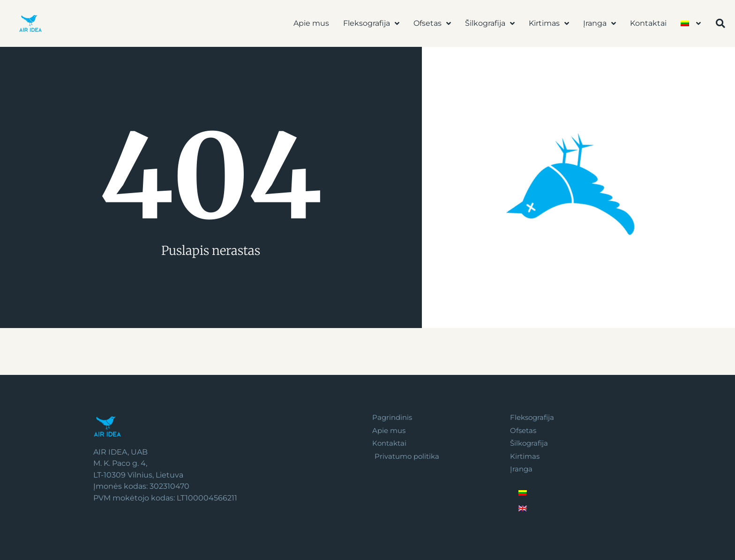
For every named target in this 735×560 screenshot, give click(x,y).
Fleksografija (371, 23)
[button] (720, 23)
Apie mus (311, 23)
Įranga (600, 23)
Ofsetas (432, 23)
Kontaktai (648, 23)
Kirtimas (549, 23)
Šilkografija (490, 23)
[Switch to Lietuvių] (575, 496)
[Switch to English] (575, 511)
